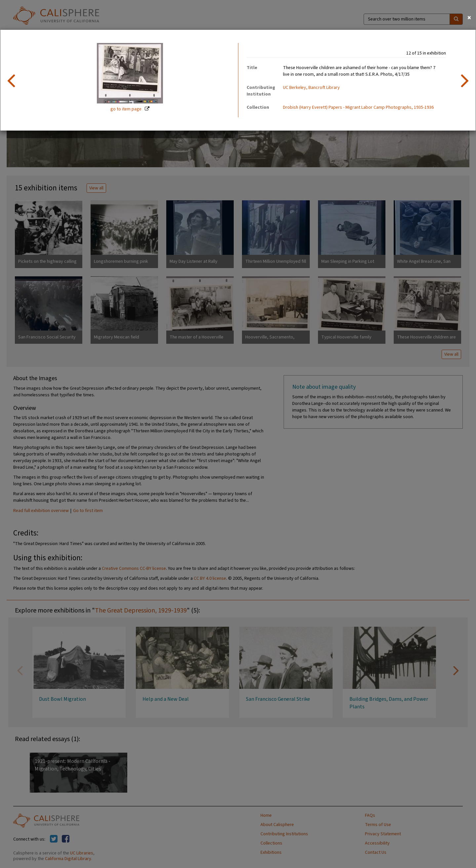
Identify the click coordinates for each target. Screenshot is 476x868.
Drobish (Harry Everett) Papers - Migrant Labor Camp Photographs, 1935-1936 (358, 107)
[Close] (469, 18)
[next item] (465, 80)
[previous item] (11, 80)
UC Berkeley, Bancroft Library (311, 88)
